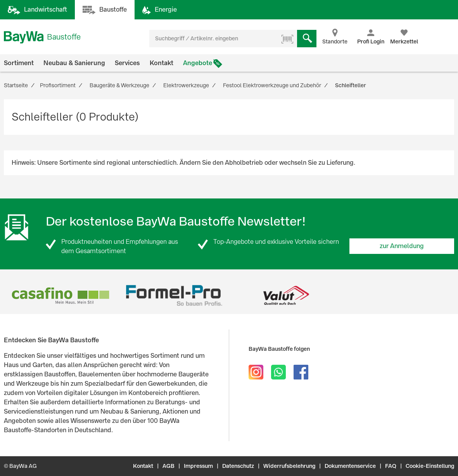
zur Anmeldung (402, 246)
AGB (169, 466)
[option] (60, 296)
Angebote (198, 63)
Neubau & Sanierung (74, 63)
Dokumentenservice (350, 466)
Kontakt (162, 63)
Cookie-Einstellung (430, 466)
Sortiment (19, 63)
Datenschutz (238, 466)
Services (127, 63)
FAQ (391, 466)
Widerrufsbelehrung (289, 466)
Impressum (198, 466)
